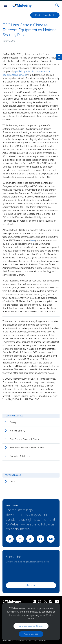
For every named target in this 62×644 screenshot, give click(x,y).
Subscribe (31, 585)
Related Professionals (45, 15)
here (33, 240)
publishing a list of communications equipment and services (26, 73)
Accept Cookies (31, 634)
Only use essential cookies (31, 626)
